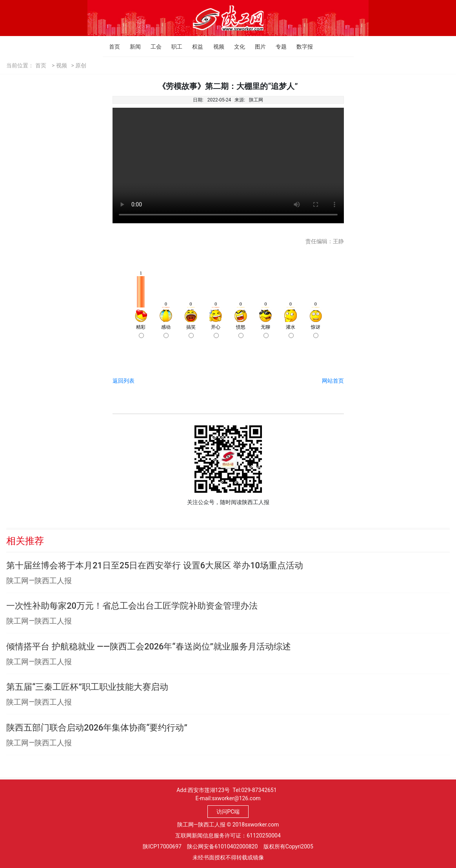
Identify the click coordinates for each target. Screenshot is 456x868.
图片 (257, 47)
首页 (111, 47)
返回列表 (124, 381)
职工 (173, 47)
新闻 (132, 47)
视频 (215, 47)
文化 (236, 47)
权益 (194, 47)
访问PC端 (228, 812)
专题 (278, 47)
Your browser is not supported (228, 165)
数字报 (299, 47)
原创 (81, 65)
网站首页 (333, 381)
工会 (153, 47)
